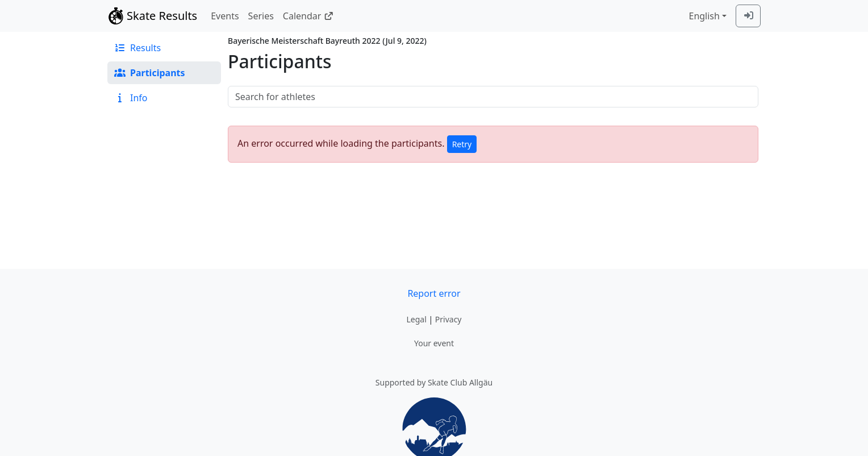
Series (261, 16)
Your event (434, 343)
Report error (434, 293)
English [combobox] (704, 16)
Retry (462, 144)
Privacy (448, 319)
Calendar (308, 16)
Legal (416, 319)
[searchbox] (493, 97)
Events (225, 16)
